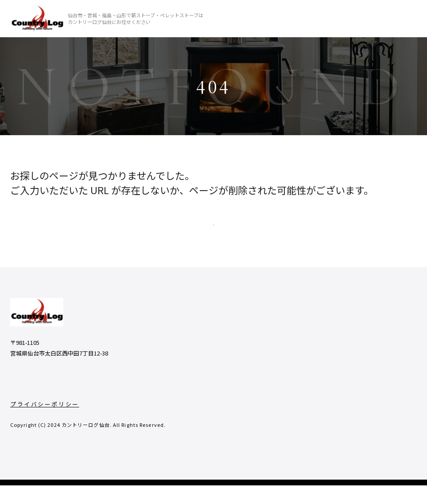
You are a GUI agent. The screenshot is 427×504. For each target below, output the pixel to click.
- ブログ (316, 339)
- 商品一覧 (264, 357)
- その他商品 (392, 357)
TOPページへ (213, 231)
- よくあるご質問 (329, 357)
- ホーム (261, 339)
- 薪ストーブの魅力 (277, 375)
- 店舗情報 (264, 428)
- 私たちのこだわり (277, 411)
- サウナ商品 (392, 375)
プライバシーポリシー (45, 423)
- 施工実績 (264, 393)
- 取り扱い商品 (396, 339)
